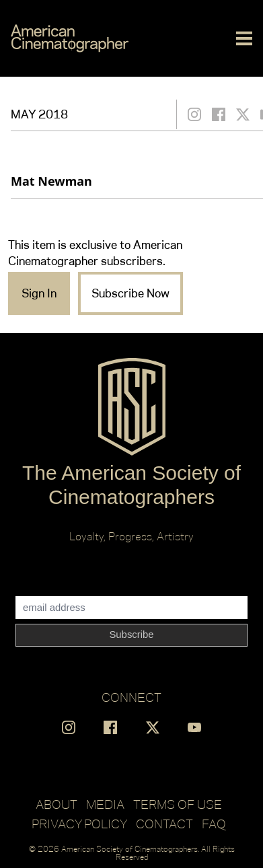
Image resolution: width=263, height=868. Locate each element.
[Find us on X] (153, 727)
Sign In (39, 293)
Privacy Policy (79, 824)
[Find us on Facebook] (110, 727)
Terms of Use (178, 804)
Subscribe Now (130, 293)
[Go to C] (70, 38)
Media (105, 804)
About (57, 804)
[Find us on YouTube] (194, 727)
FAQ (214, 824)
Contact (164, 824)
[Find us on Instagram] (69, 727)
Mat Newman (51, 181)
